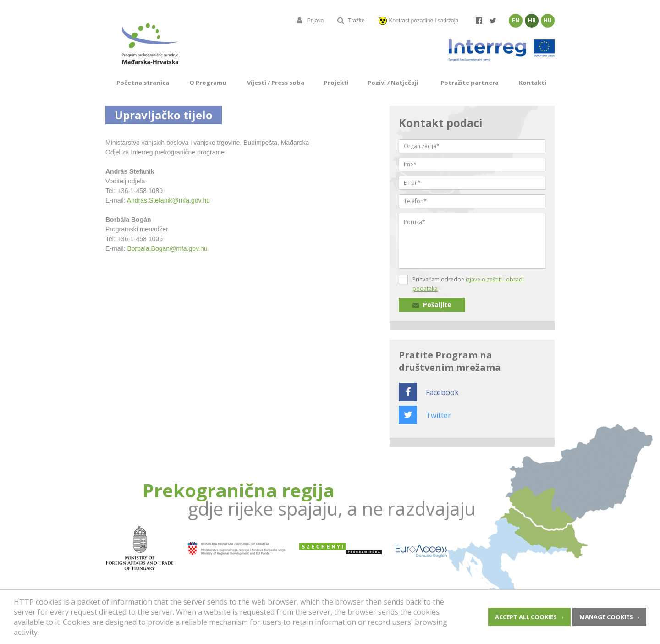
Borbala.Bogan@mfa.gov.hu (167, 248)
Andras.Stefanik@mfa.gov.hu (168, 200)
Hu (548, 20)
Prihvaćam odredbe (468, 284)
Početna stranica (143, 83)
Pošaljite (432, 305)
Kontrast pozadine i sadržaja (418, 21)
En (516, 20)
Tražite (351, 21)
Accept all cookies (526, 617)
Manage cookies (606, 617)
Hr (532, 20)
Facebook (429, 392)
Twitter (425, 415)
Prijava (310, 21)
